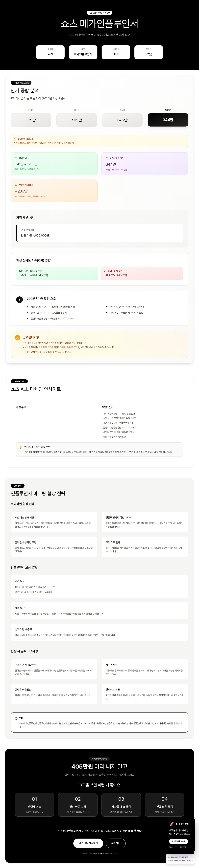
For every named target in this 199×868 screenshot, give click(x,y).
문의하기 (116, 843)
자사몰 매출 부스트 (179, 841)
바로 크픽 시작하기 (88, 843)
